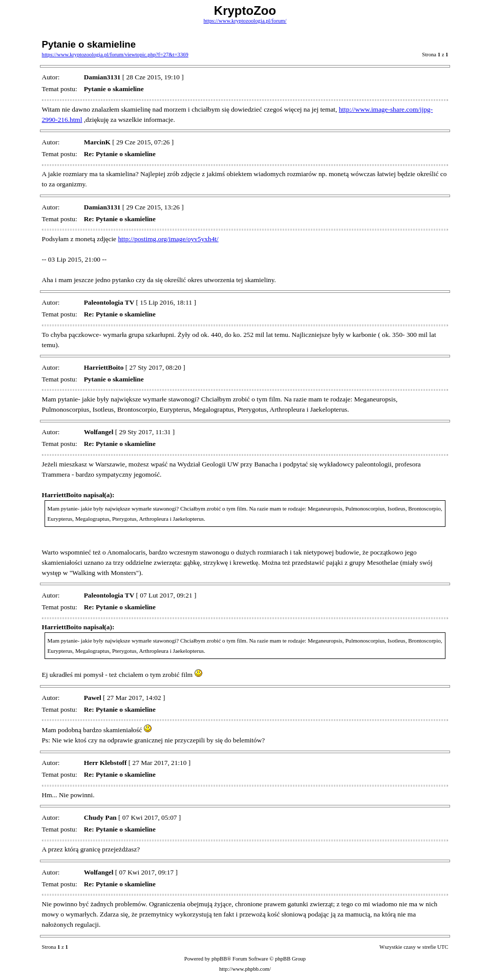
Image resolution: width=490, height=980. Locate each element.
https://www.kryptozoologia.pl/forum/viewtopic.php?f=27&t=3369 (115, 55)
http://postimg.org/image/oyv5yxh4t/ (168, 239)
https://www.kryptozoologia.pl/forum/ (245, 21)
